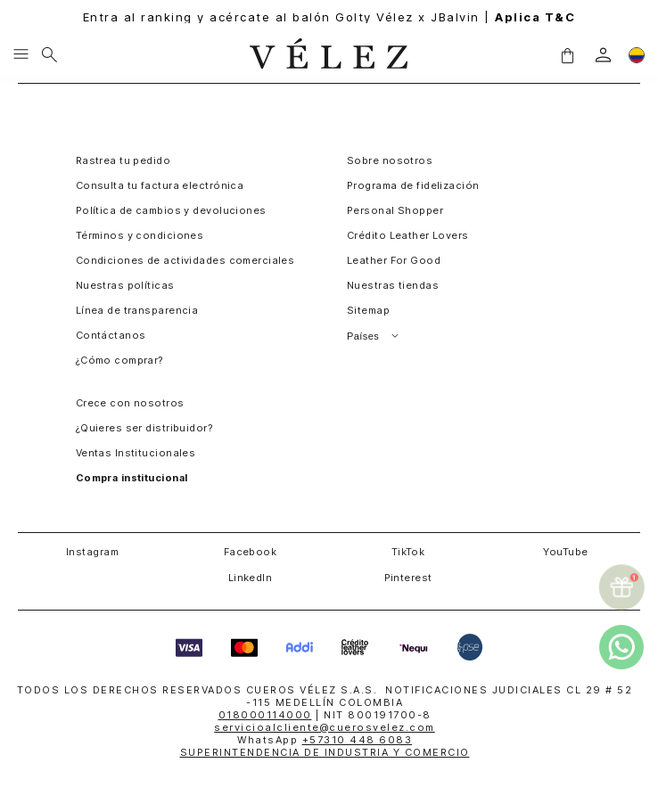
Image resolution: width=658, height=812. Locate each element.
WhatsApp (325, 740)
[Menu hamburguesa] (21, 55)
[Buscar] (49, 55)
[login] (603, 55)
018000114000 (265, 715)
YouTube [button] (565, 552)
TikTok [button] (408, 552)
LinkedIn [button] (251, 578)
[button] (567, 55)
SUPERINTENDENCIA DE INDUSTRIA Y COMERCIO (325, 752)
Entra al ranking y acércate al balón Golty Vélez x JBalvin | (329, 17)
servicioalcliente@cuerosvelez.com (325, 727)
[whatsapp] (621, 647)
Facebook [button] (251, 552)
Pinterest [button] (408, 578)
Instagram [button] (92, 552)
